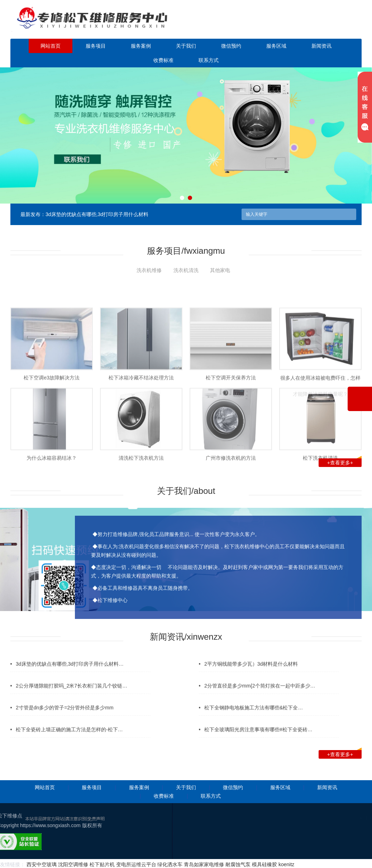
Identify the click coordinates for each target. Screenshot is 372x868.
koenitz (286, 864)
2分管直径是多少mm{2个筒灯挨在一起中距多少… (260, 696)
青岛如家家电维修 (204, 864)
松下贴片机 (102, 864)
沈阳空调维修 (73, 864)
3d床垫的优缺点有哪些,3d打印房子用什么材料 (97, 214)
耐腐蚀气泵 (238, 864)
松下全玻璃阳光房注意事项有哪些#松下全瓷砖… (258, 740)
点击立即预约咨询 (320, 24)
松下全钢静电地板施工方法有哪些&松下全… (254, 718)
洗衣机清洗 (186, 270)
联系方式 (209, 60)
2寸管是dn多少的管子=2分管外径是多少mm (65, 718)
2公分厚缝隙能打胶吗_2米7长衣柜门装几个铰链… (71, 696)
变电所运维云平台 (136, 864)
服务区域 (276, 46)
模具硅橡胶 (264, 864)
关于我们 (186, 46)
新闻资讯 (321, 46)
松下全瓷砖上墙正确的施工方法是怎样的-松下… (69, 740)
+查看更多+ (344, 462)
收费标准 (163, 60)
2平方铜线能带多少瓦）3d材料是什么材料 (251, 674)
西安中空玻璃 (42, 864)
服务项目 (96, 46)
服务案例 (141, 46)
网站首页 (51, 46)
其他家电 (220, 270)
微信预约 (231, 46)
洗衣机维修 (149, 270)
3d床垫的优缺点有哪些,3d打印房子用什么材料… (70, 674)
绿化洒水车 (170, 864)
